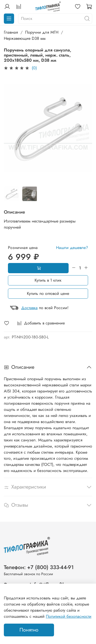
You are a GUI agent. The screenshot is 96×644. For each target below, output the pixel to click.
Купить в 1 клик (48, 280)
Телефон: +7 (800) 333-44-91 (39, 567)
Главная (11, 32)
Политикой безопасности (69, 616)
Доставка (29, 308)
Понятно (29, 630)
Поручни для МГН (42, 32)
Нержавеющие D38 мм (25, 38)
